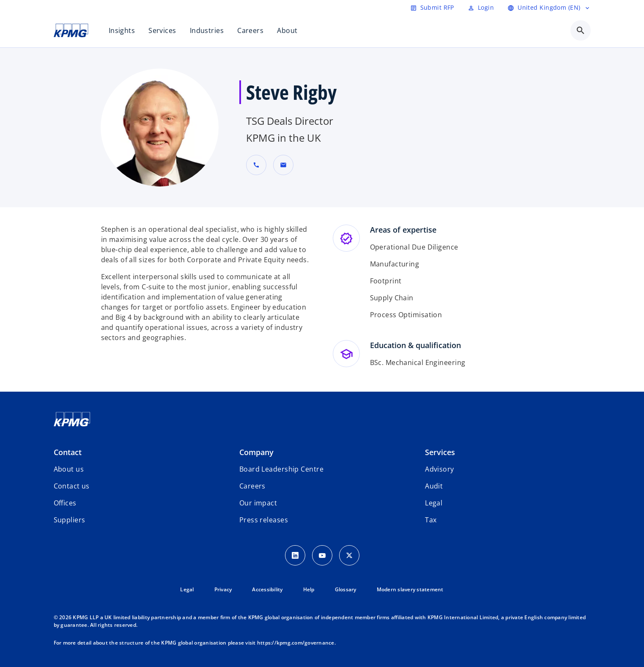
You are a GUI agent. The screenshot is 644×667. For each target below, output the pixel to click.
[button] (283, 165)
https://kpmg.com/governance (296, 643)
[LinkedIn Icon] (295, 555)
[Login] (481, 8)
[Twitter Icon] (349, 555)
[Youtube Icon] (322, 555)
